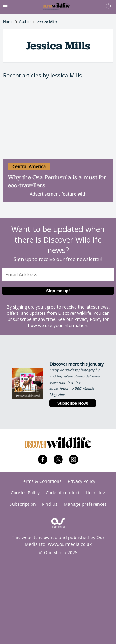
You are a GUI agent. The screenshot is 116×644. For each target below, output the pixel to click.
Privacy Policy (88, 319)
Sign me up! (58, 291)
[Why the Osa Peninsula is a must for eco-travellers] (58, 122)
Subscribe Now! (73, 403)
